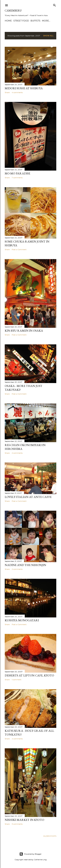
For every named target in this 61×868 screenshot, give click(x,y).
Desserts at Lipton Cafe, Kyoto (29, 675)
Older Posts (50, 836)
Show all (48, 36)
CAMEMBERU (13, 11)
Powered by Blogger (30, 854)
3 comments (17, 824)
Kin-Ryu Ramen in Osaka (24, 331)
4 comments (17, 92)
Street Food (21, 21)
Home (8, 21)
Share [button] (7, 92)
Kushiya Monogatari (22, 620)
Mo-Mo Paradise (17, 173)
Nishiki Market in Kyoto (24, 820)
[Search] (55, 5)
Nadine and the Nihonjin (25, 565)
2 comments (17, 453)
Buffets (35, 21)
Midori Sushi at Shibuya (24, 88)
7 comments (17, 178)
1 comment (17, 680)
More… (46, 21)
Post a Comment (19, 249)
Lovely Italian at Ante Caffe (28, 497)
